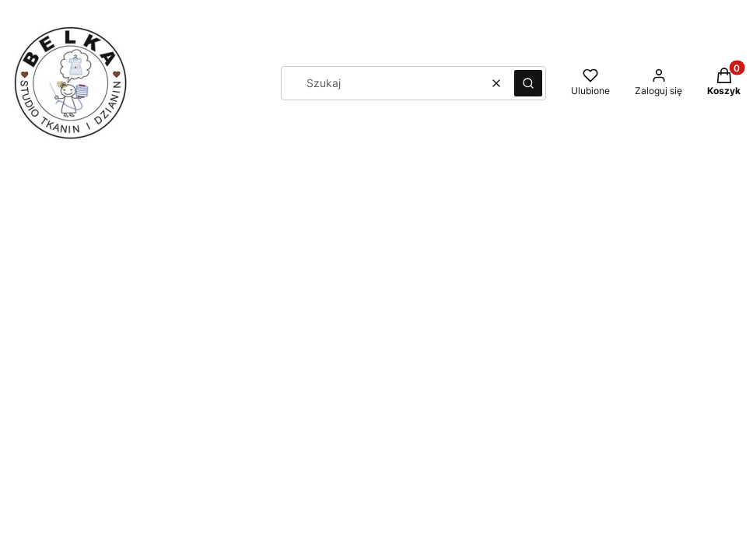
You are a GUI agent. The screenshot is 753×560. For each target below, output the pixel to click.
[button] (528, 83)
